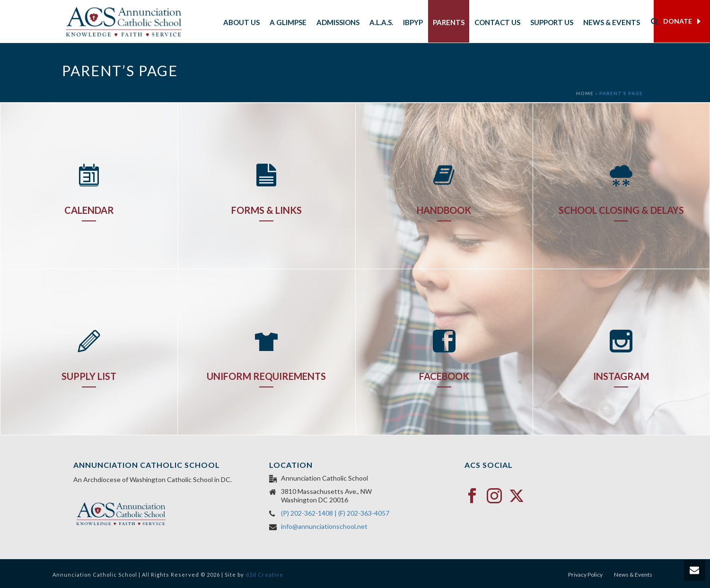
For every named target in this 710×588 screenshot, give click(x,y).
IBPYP (413, 22)
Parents (449, 22)
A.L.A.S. (381, 22)
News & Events (612, 22)
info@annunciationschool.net (324, 526)
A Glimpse (288, 22)
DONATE (682, 21)
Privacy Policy (585, 575)
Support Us (552, 22)
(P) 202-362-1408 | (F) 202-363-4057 (335, 513)
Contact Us (497, 22)
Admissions (338, 22)
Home (585, 93)
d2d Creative (264, 575)
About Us (241, 22)
